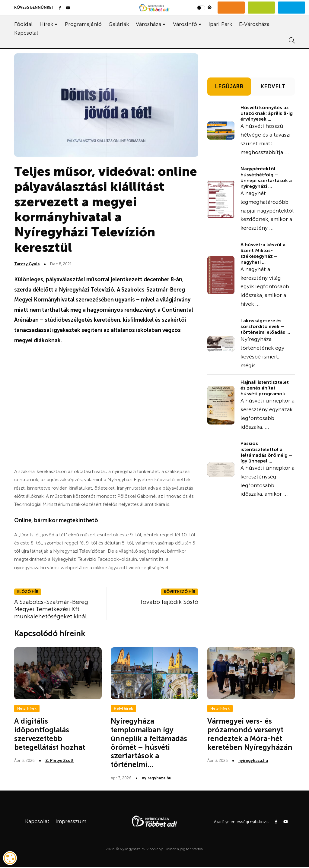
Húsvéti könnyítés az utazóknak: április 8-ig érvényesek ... (267, 113)
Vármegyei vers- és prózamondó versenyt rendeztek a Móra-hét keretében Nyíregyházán (250, 734)
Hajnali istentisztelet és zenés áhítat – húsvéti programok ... (265, 388)
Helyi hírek (27, 709)
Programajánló (83, 24)
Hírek (46, 24)
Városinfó (185, 24)
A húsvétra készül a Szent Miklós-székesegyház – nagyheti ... (263, 253)
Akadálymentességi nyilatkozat (241, 822)
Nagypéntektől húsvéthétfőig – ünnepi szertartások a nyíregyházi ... (266, 177)
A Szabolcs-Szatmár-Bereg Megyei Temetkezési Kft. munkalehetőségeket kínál (51, 609)
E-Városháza (254, 24)
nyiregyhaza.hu (157, 778)
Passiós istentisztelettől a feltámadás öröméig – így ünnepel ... (266, 452)
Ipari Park (220, 24)
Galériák (119, 24)
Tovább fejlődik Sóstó (169, 602)
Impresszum (71, 821)
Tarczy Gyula (27, 264)
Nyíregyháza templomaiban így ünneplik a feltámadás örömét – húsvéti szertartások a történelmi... (149, 743)
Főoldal (23, 24)
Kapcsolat (26, 33)
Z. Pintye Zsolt (59, 761)
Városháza (148, 24)
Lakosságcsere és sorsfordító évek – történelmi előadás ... (265, 326)
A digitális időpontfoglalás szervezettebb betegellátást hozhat (50, 734)
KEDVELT (273, 87)
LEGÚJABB (229, 87)
